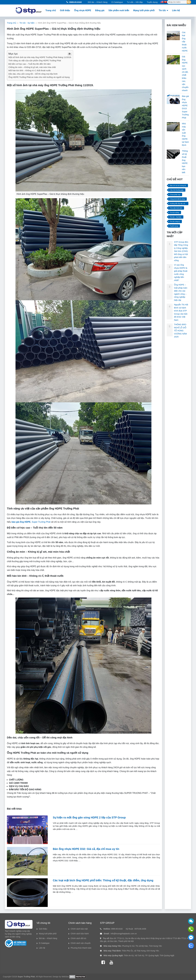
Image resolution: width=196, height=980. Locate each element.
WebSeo (65, 977)
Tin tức (162, 10)
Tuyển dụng (152, 2)
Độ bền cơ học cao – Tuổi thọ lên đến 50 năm (29, 64)
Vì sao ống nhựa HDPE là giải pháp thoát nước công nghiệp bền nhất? (181, 272)
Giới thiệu (65, 10)
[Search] (189, 2)
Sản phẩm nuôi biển (119, 10)
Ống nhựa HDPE (83, 10)
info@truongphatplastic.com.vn (124, 934)
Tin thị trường (175, 212)
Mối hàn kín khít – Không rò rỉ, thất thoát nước (30, 70)
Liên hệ (176, 10)
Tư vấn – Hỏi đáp (135, 2)
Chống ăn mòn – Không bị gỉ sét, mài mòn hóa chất (32, 67)
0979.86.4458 (140, 929)
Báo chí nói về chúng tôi (178, 186)
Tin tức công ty (175, 221)
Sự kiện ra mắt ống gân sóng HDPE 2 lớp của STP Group (89, 817)
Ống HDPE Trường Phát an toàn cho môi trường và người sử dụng (39, 77)
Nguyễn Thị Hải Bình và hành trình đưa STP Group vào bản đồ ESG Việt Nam (181, 312)
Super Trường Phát (41, 522)
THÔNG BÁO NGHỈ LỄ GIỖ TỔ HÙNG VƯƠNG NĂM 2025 (180, 331)
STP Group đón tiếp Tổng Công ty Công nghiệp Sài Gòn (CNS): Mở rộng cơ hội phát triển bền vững (181, 251)
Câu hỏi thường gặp (177, 190)
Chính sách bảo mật (79, 929)
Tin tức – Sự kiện (176, 217)
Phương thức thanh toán (81, 948)
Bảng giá (100, 10)
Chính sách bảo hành (80, 934)
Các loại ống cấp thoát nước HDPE (185, 42)
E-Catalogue (117, 2)
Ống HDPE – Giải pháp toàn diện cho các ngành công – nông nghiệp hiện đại (181, 292)
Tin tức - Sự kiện (27, 23)
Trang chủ (51, 10)
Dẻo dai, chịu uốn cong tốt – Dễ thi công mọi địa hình (33, 74)
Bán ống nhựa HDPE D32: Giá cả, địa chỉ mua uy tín (86, 849)
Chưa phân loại (175, 195)
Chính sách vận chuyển (81, 943)
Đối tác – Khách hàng (98, 2)
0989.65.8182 (76, 2)
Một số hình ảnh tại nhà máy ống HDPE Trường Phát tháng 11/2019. (40, 57)
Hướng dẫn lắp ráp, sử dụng (178, 204)
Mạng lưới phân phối (144, 10)
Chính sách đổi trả (78, 938)
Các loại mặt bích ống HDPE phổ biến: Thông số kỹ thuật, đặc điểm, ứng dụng (103, 880)
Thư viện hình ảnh (176, 208)
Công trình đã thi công (177, 199)
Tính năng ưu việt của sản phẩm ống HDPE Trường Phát (35, 61)
